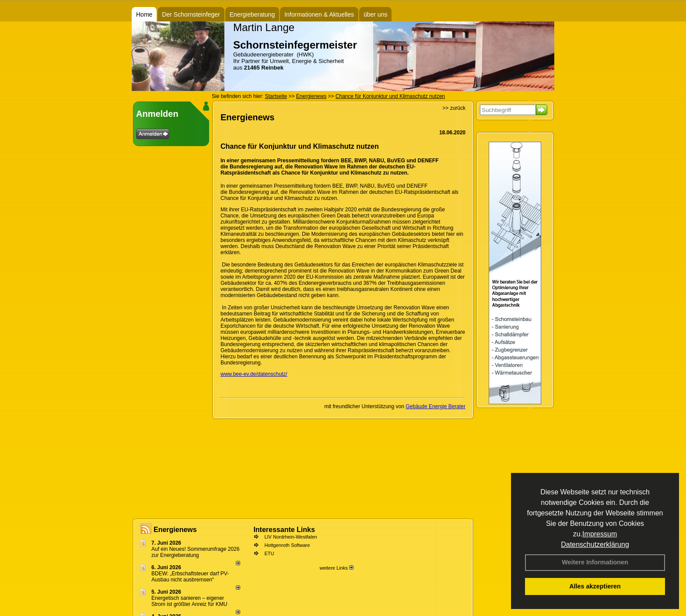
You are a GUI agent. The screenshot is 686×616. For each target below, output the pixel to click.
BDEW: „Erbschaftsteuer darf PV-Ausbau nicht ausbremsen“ (190, 577)
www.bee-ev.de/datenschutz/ (254, 374)
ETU (269, 553)
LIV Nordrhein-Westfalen (290, 537)
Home (144, 14)
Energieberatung (252, 14)
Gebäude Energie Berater (436, 406)
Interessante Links (284, 530)
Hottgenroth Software (287, 545)
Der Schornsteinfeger (191, 14)
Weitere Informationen (595, 562)
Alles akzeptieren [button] (595, 586)
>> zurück (454, 108)
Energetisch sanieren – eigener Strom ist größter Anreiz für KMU (189, 601)
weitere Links (336, 568)
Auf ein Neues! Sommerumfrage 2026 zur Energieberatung (195, 552)
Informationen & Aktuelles (319, 14)
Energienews (175, 530)
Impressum (600, 534)
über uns (375, 14)
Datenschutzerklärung (595, 544)
